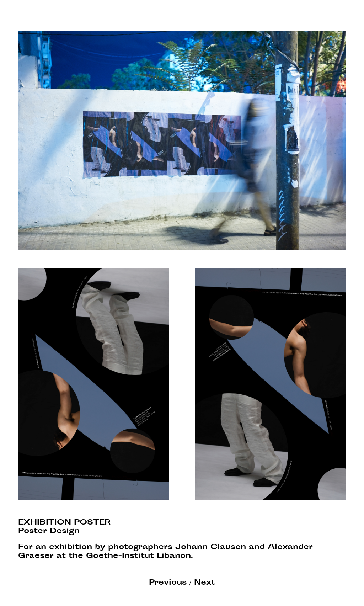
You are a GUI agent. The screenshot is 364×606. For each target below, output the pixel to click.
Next (205, 583)
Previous (168, 583)
